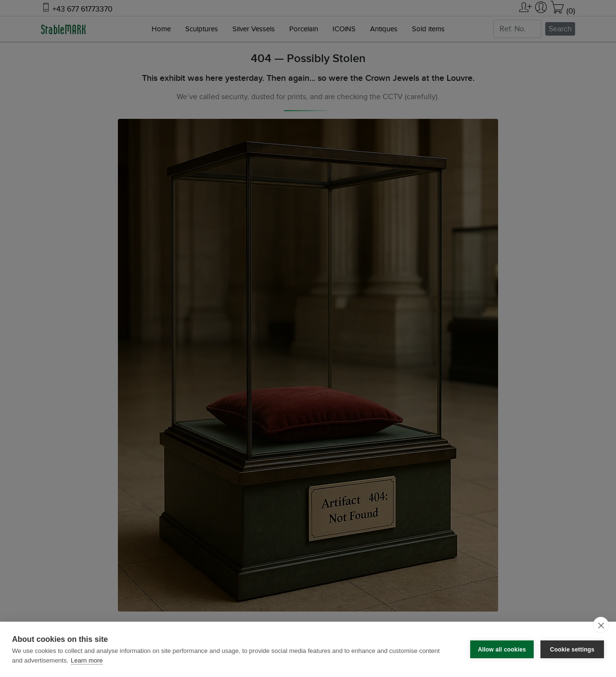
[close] (601, 625)
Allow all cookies (502, 650)
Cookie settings (572, 650)
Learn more (87, 660)
